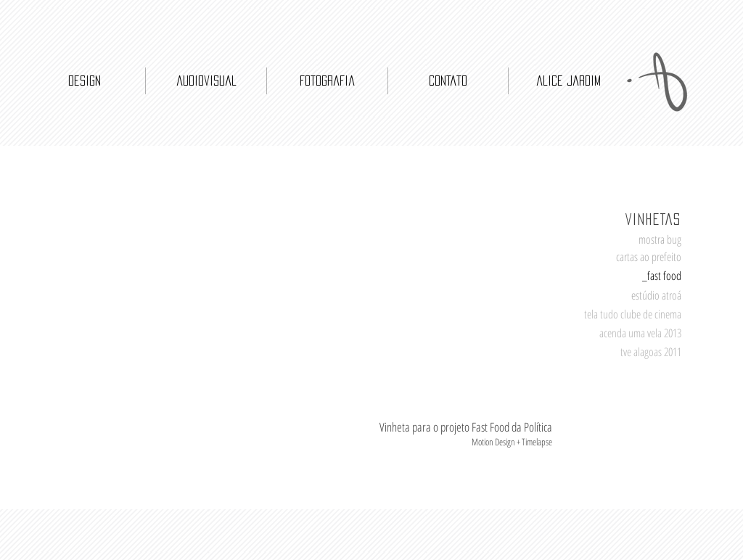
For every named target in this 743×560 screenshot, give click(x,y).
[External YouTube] (134, 320)
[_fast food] (633, 276)
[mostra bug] (633, 240)
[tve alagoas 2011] (633, 352)
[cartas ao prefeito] (633, 257)
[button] (633, 295)
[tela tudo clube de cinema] (627, 314)
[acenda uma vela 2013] (633, 333)
